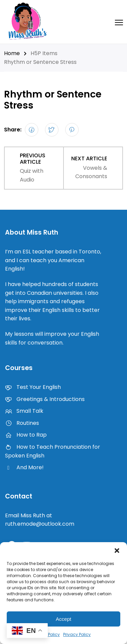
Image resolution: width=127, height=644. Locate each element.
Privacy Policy (77, 634)
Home (12, 53)
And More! (24, 467)
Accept (63, 619)
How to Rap (26, 435)
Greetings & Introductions (45, 399)
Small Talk (24, 411)
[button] (117, 551)
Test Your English (33, 387)
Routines (22, 423)
